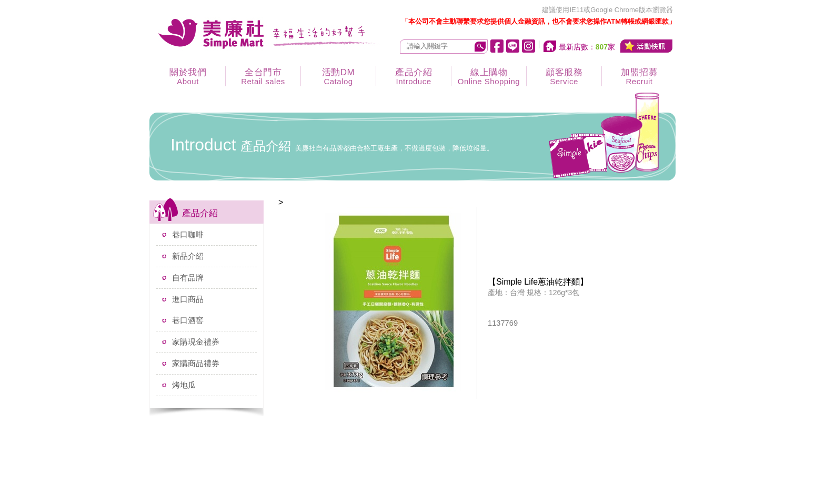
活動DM (338, 77)
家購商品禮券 (196, 363)
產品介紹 (414, 77)
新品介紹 (188, 256)
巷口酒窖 (188, 320)
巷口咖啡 (188, 234)
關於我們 (188, 77)
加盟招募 (639, 77)
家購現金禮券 (196, 342)
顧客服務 (564, 77)
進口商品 (188, 299)
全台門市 (263, 77)
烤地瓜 (184, 385)
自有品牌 (188, 278)
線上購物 (489, 77)
